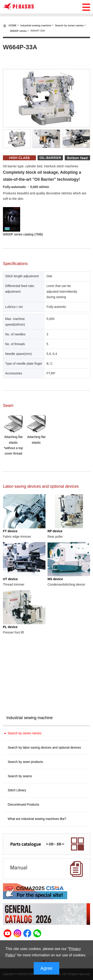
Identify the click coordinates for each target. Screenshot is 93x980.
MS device (55, 579)
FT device (10, 531)
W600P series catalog (23, 234)
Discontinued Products (23, 804)
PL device (10, 627)
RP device (55, 531)
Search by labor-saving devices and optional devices (44, 747)
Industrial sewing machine (36, 25)
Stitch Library (17, 790)
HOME (13, 25)
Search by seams (20, 776)
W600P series (18, 31)
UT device (10, 579)
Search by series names (69, 25)
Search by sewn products (25, 762)
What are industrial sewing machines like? (37, 819)
